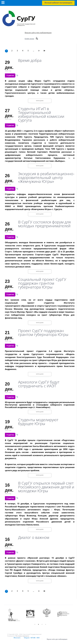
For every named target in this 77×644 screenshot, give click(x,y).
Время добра (30, 60)
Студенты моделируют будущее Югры (38, 422)
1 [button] (35, 624)
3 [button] (42, 624)
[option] (16, 615)
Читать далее (40, 101)
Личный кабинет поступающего (58, 3)
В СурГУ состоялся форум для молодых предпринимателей (44, 224)
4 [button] (46, 624)
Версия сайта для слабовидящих (38, 33)
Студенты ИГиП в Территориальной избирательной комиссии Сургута (41, 114)
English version (29, 39)
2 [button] (38, 624)
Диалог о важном (34, 537)
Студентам (10, 75)
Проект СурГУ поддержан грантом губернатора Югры (43, 333)
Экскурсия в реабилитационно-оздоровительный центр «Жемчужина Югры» (46, 178)
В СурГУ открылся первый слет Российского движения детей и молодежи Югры (46, 487)
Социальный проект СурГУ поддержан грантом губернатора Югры (42, 283)
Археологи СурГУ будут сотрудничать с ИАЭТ (39, 384)
